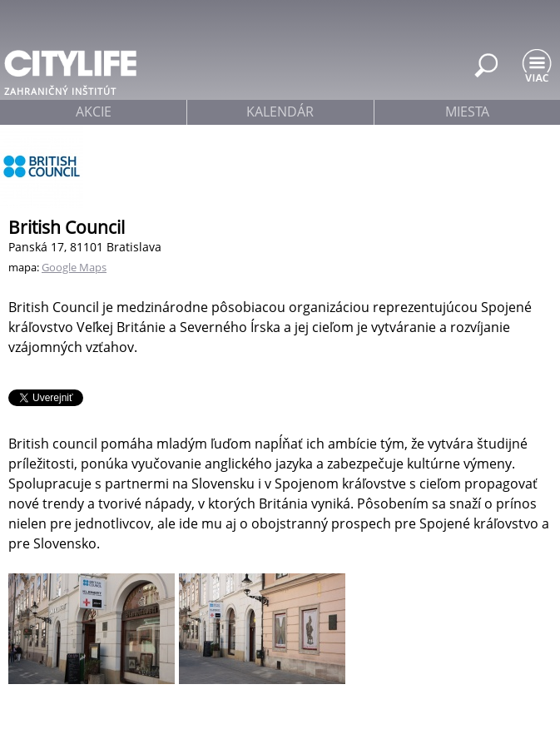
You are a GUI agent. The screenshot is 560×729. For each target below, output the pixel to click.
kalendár (280, 112)
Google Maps (74, 267)
